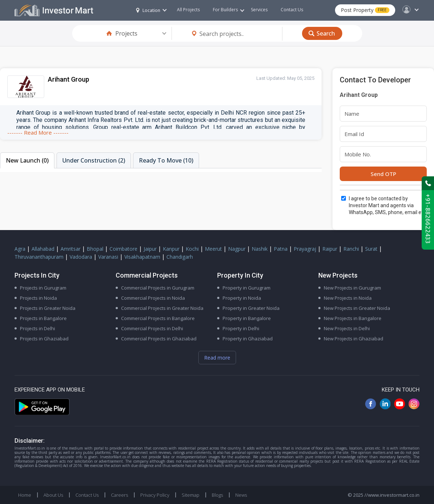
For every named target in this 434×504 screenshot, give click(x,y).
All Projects (188, 10)
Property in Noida (242, 298)
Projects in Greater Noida (48, 308)
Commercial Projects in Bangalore (158, 318)
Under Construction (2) (94, 160)
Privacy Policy (155, 495)
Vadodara (81, 257)
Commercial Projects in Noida (153, 298)
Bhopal (95, 249)
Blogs (217, 495)
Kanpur (171, 249)
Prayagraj (305, 249)
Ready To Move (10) (166, 160)
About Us (53, 495)
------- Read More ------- (38, 132)
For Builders (229, 10)
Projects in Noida (38, 298)
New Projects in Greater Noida (357, 308)
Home (25, 495)
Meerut (213, 249)
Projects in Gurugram (43, 288)
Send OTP (383, 174)
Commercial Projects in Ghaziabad (159, 339)
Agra (20, 249)
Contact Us (292, 10)
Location (148, 10)
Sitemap (191, 495)
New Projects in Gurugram (352, 288)
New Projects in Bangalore (353, 318)
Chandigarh (180, 257)
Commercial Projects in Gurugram (158, 288)
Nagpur (237, 249)
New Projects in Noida (348, 298)
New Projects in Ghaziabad (354, 339)
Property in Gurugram (247, 288)
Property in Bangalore (247, 318)
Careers (119, 495)
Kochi (192, 249)
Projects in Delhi (38, 328)
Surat (371, 249)
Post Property (365, 10)
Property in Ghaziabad (248, 339)
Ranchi (351, 249)
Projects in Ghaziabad (44, 339)
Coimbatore (123, 249)
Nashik (260, 249)
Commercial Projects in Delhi (152, 328)
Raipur (330, 249)
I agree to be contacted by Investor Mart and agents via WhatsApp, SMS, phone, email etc (387, 205)
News (241, 495)
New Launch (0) (27, 160)
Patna (281, 249)
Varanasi (108, 257)
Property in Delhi (241, 328)
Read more (217, 358)
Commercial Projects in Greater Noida (162, 308)
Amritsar (71, 249)
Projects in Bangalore (43, 318)
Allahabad (43, 249)
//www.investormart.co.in (392, 495)
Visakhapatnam (142, 257)
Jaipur (150, 249)
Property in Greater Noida (251, 308)
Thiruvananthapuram (39, 257)
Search (326, 33)
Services (259, 10)
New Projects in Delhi (347, 328)
